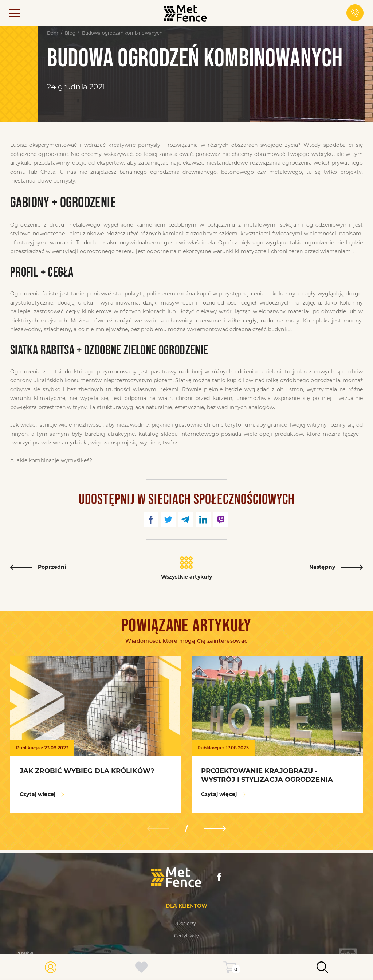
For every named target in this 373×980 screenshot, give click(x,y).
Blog (70, 33)
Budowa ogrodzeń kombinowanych (122, 33)
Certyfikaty (186, 936)
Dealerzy (187, 923)
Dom (53, 33)
